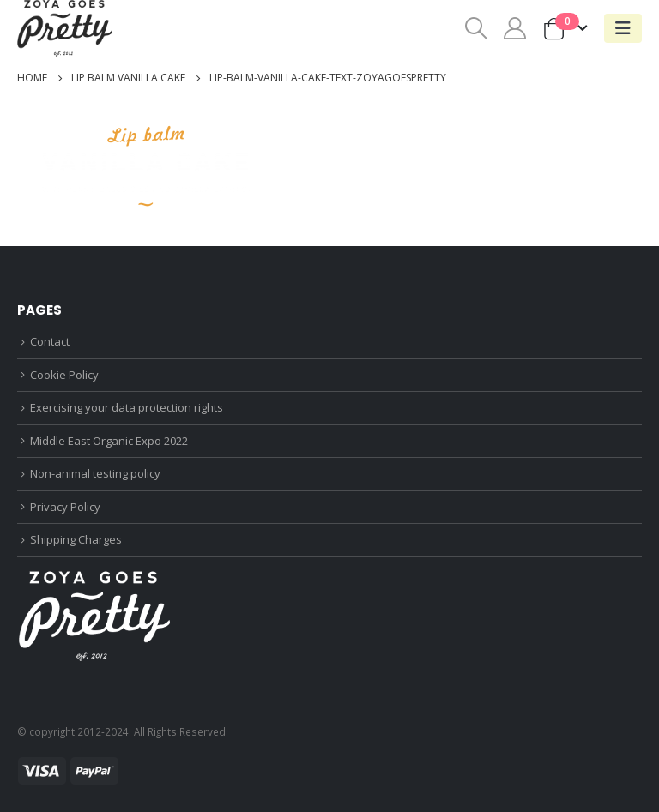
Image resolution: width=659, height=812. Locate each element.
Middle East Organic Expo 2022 (109, 441)
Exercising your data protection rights (127, 407)
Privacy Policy (65, 507)
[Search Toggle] (476, 28)
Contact (50, 341)
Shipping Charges (76, 539)
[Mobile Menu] (623, 28)
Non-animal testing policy (95, 473)
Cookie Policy (64, 375)
